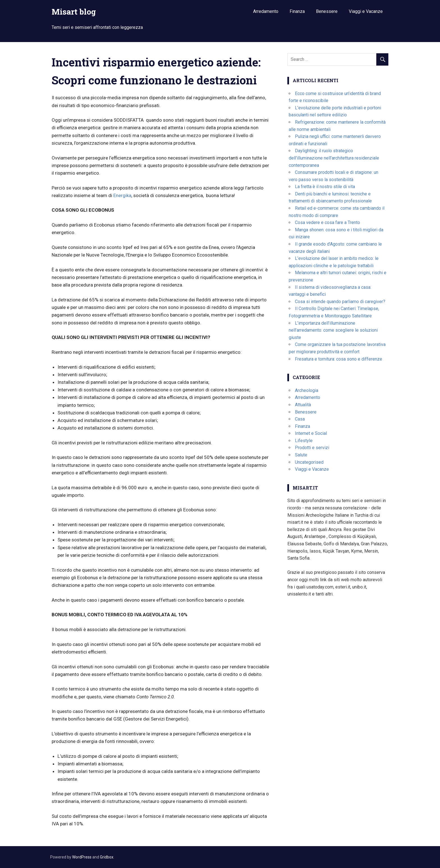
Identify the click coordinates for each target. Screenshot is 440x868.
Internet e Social (311, 433)
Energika (122, 195)
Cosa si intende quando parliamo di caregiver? (340, 302)
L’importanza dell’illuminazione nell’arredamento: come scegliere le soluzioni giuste (333, 330)
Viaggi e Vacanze (366, 11)
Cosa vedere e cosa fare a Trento (327, 222)
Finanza (297, 11)
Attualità (303, 405)
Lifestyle (304, 441)
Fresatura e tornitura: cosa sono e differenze (339, 359)
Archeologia (307, 390)
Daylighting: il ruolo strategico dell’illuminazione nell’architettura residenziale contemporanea (334, 158)
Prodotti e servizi (312, 448)
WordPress (82, 857)
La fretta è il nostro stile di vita (325, 187)
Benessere (327, 11)
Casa (300, 419)
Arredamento (266, 11)
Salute (301, 455)
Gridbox (107, 857)
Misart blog (74, 12)
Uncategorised (309, 462)
